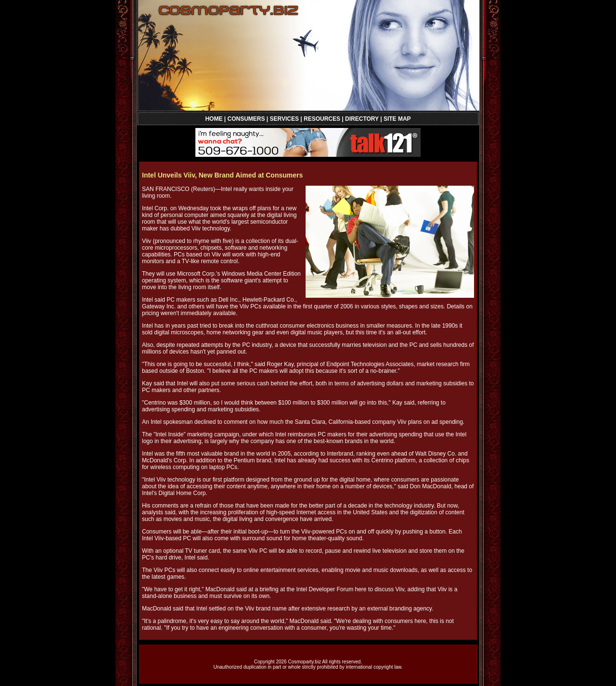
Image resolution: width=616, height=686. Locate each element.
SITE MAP (397, 119)
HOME (214, 119)
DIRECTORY (362, 119)
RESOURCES (322, 119)
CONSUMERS (246, 119)
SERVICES (284, 119)
